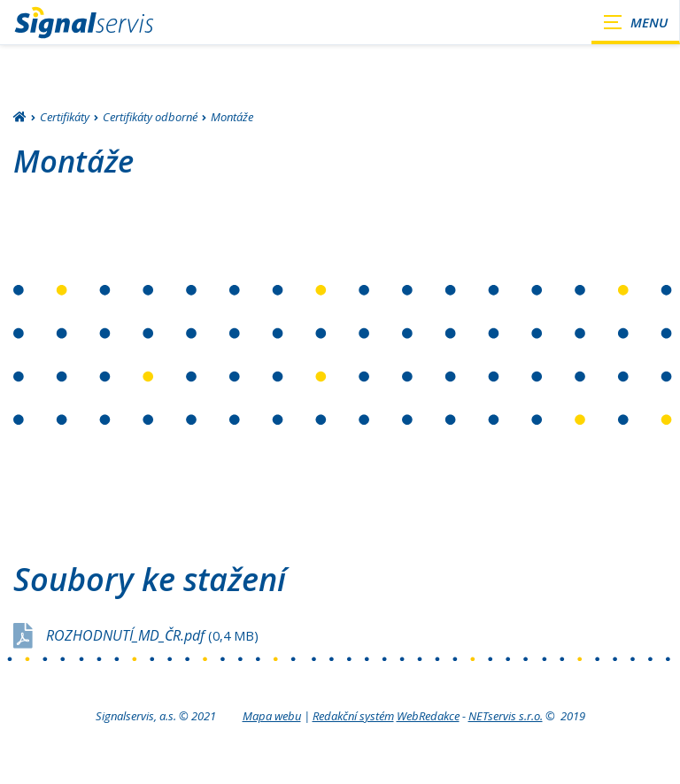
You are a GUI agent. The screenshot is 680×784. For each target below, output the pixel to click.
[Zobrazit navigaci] (636, 22)
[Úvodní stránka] (84, 23)
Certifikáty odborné (150, 117)
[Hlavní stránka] (20, 118)
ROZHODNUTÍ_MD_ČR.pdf (152, 635)
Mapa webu (272, 716)
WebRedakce (428, 716)
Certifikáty (65, 117)
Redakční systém (353, 716)
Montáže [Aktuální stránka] (232, 117)
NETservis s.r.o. (506, 716)
